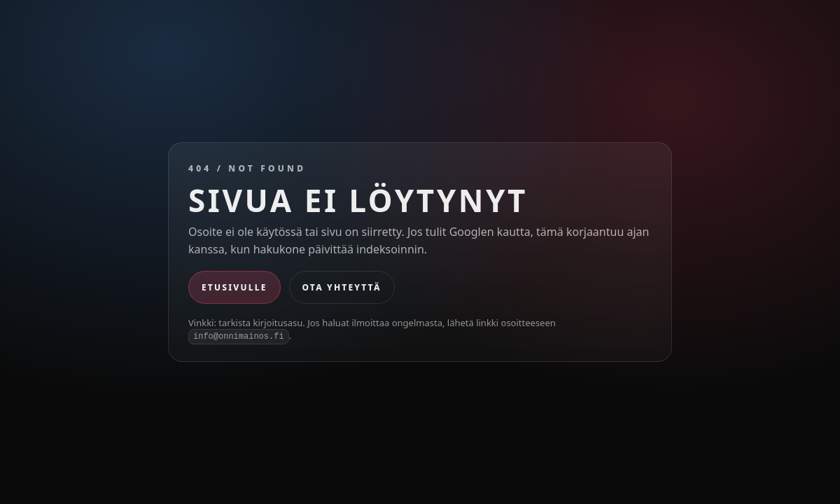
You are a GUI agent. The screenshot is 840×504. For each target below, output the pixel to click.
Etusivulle (234, 287)
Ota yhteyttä (342, 287)
